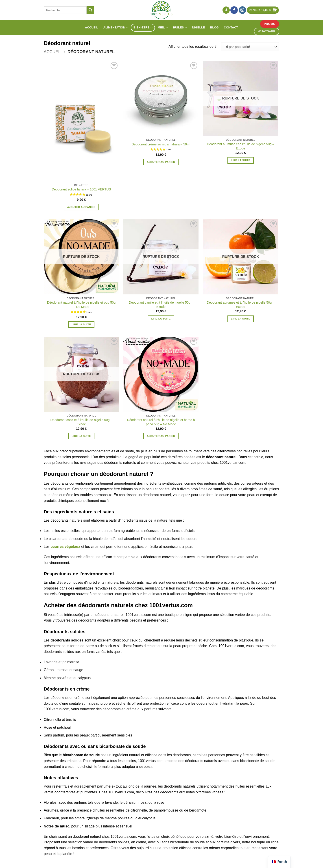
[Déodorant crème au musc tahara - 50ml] (161, 98)
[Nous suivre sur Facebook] (234, 10)
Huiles (180, 28)
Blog (214, 27)
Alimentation (116, 28)
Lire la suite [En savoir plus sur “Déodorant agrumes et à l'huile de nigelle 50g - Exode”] (241, 319)
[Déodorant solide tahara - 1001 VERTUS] (81, 121)
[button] (226, 10)
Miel (163, 28)
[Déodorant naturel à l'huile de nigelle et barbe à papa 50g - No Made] (161, 374)
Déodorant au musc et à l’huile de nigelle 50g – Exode (240, 146)
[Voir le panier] (263, 10)
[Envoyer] (90, 10)
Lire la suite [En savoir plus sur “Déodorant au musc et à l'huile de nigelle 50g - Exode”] (241, 160)
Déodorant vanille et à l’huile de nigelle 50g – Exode (161, 305)
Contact (231, 27)
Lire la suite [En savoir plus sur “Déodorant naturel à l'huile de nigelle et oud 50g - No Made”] (81, 324)
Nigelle (198, 27)
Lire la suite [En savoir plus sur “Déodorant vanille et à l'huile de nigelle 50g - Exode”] (161, 319)
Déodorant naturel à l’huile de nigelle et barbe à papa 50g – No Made (161, 422)
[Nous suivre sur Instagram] (242, 10)
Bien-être (143, 28)
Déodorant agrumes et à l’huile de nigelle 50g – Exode (241, 305)
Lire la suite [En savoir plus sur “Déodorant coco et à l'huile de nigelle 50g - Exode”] (81, 436)
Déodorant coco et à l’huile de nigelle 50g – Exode (81, 422)
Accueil (92, 27)
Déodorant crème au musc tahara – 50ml (161, 144)
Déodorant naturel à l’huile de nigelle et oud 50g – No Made (81, 305)
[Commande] (250, 47)
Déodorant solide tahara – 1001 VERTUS (81, 189)
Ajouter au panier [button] (81, 207)
